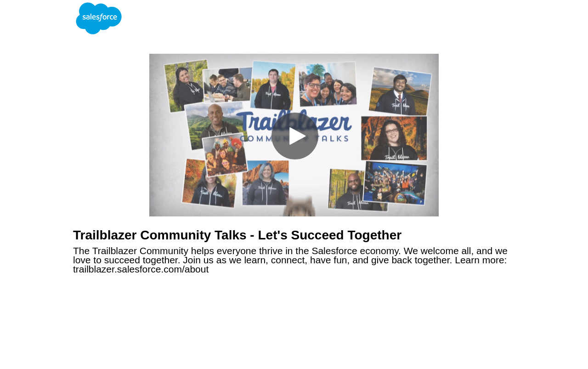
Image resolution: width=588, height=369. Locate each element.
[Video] (294, 135)
